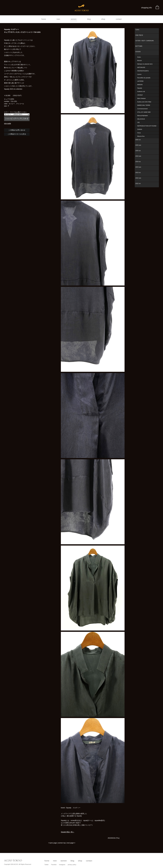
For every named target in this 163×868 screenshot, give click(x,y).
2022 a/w (138, 178)
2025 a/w (138, 145)
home (44, 19)
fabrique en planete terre (145, 64)
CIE (138, 122)
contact (119, 19)
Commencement (142, 109)
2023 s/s (138, 173)
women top (62, 843)
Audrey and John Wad (144, 102)
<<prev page (53, 843)
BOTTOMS (139, 46)
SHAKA (140, 129)
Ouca (139, 133)
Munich (140, 61)
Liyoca (139, 74)
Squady (140, 88)
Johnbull (140, 95)
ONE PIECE (139, 35)
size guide (8, 123)
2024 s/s (138, 162)
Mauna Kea (141, 136)
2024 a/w (138, 156)
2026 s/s (138, 140)
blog (89, 19)
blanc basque (141, 98)
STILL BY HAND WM (144, 112)
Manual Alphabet (142, 116)
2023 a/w (138, 167)
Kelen (139, 57)
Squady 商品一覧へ (67, 832)
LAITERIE (140, 81)
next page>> (71, 843)
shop (103, 19)
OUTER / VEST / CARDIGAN (144, 41)
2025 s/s (138, 151)
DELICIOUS (141, 119)
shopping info (147, 8)
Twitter (46, 865)
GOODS (138, 52)
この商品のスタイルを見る (17, 134)
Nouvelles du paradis (144, 78)
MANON (140, 85)
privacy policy (72, 865)
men (58, 19)
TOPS (137, 30)
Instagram (62, 865)
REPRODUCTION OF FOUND (147, 126)
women (74, 19)
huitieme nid (141, 91)
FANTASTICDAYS (143, 71)
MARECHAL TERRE (144, 105)
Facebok (54, 865)
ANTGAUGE (141, 67)
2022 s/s (138, 183)
